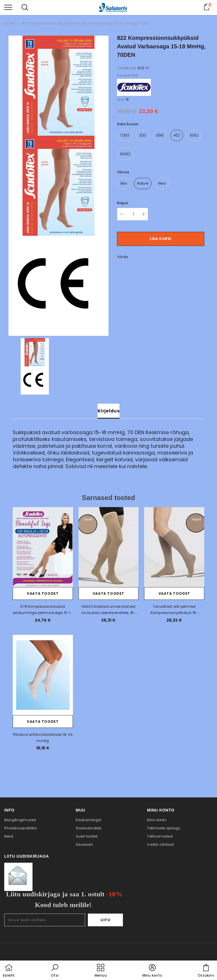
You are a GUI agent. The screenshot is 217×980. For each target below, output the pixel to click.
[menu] (8, 7)
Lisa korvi (161, 239)
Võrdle (122, 257)
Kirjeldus (108, 411)
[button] (55, 971)
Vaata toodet (43, 593)
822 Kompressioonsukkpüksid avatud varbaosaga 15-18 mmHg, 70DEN (85, 23)
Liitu (106, 920)
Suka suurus (128, 124)
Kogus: (123, 203)
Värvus (123, 172)
